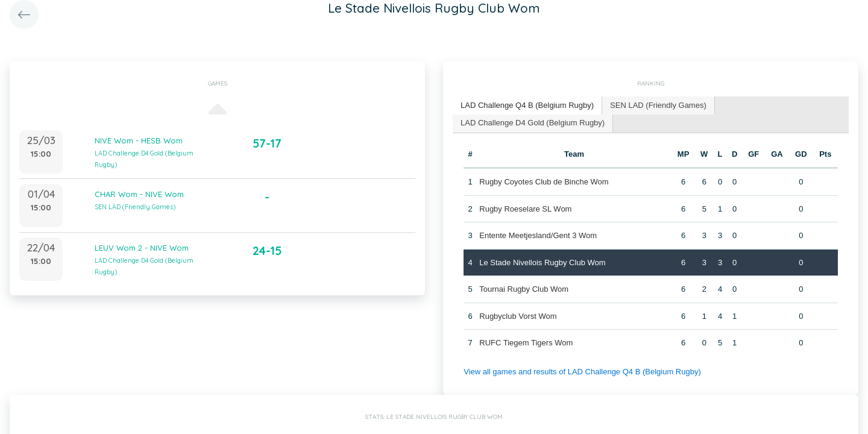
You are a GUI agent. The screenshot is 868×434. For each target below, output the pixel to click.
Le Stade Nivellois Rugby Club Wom (542, 263)
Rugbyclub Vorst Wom (518, 316)
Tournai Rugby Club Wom (524, 289)
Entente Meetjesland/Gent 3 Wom (538, 235)
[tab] (527, 106)
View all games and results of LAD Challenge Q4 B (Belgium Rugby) (582, 372)
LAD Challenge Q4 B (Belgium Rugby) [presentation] (527, 105)
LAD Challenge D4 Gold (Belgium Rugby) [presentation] (533, 123)
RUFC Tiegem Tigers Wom (526, 343)
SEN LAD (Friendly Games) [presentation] (658, 105)
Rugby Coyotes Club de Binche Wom (544, 182)
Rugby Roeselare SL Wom (525, 209)
